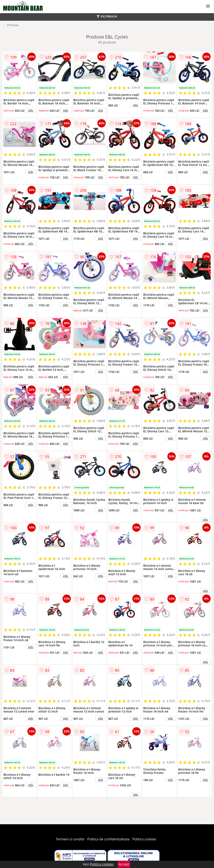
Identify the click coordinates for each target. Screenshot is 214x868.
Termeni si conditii (70, 839)
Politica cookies (144, 839)
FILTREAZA (107, 16)
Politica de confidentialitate (108, 839)
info (31, 110)
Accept (124, 864)
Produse (13, 25)
